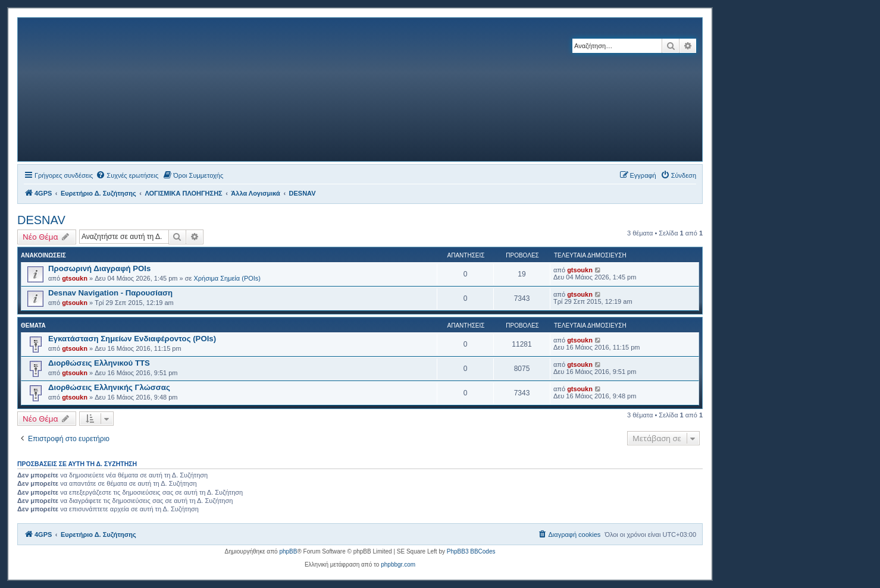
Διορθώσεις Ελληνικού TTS (99, 363)
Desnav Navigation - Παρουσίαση (110, 293)
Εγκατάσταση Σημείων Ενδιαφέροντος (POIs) (132, 339)
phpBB (288, 551)
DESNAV (41, 220)
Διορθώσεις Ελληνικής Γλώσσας (109, 387)
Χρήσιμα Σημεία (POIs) (228, 278)
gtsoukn (75, 278)
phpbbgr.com (398, 565)
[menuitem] (127, 175)
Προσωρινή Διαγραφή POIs (99, 268)
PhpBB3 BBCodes (471, 551)
